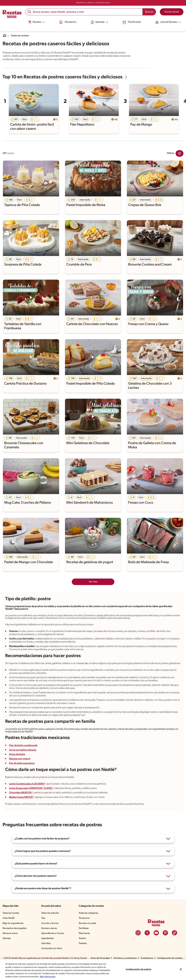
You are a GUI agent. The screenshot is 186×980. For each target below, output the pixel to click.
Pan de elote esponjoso (23, 774)
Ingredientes (48, 950)
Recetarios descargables (15, 940)
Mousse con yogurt (20, 770)
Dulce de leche (18, 765)
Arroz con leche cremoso (23, 761)
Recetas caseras (50, 940)
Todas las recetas (21, 36)
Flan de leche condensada (24, 757)
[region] (93, 970)
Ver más (93, 581)
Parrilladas (84, 940)
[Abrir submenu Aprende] (99, 22)
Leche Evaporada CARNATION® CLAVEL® (34, 800)
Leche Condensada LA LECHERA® (30, 796)
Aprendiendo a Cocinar (53, 945)
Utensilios (47, 956)
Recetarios (67, 22)
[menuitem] (35, 23)
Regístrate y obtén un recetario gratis (93, 3)
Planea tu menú (11, 945)
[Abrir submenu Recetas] (35, 22)
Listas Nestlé (9, 930)
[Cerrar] (181, 969)
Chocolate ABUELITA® (22, 805)
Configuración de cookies (138, 969)
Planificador (132, 22)
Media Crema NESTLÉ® (23, 809)
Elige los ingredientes (13, 935)
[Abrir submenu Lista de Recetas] (169, 22)
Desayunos (85, 930)
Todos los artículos (51, 925)
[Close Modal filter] (180, 153)
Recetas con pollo (88, 935)
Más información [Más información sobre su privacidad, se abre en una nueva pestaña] (67, 977)
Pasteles (83, 956)
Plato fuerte (85, 945)
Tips (44, 930)
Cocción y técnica (51, 935)
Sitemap (7, 950)
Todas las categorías (90, 925)
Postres (83, 950)
